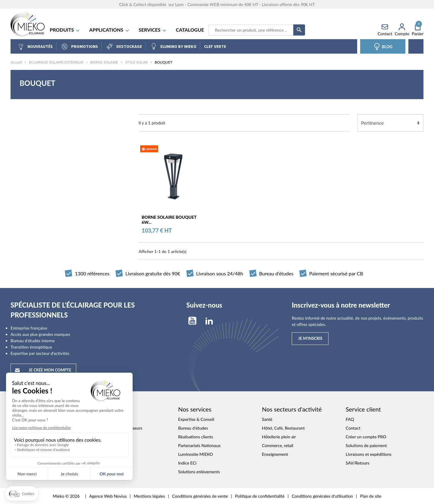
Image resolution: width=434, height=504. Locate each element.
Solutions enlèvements (199, 472)
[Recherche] (251, 30)
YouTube (192, 321)
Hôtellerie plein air (279, 437)
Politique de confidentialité (260, 496)
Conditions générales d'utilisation (322, 496)
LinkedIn (209, 321)
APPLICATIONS (109, 30)
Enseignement (275, 454)
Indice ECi (187, 463)
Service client (363, 409)
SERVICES (153, 30)
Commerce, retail (278, 445)
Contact (353, 428)
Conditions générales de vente (200, 496)
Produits (65, 30)
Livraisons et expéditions (369, 454)
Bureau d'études (193, 428)
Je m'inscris (310, 338)
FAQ (350, 419)
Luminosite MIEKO (196, 454)
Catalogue (190, 30)
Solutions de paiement (366, 445)
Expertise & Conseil (196, 419)
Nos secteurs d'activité (292, 409)
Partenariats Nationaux (199, 445)
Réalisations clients (196, 437)
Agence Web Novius (108, 496)
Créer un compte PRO (366, 437)
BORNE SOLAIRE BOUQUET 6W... (169, 220)
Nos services (195, 409)
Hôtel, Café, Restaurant (283, 428)
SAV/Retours (358, 463)
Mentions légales (149, 496)
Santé (267, 419)
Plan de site (371, 496)
